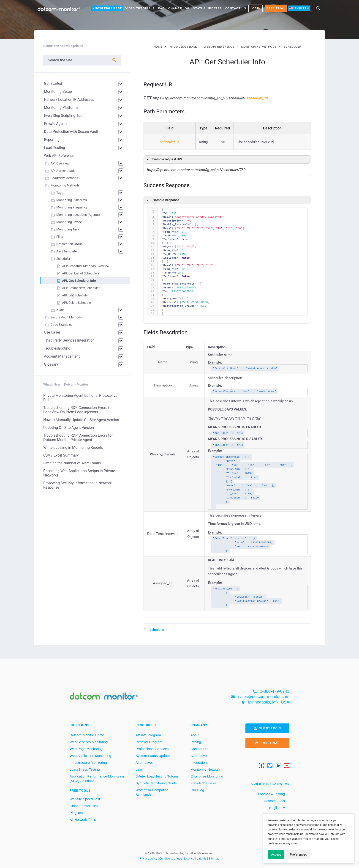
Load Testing (54, 148)
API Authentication (64, 171)
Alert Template (67, 251)
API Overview (60, 163)
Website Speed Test (85, 799)
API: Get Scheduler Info (79, 281)
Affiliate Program (148, 735)
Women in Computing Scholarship (152, 792)
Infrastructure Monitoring (88, 763)
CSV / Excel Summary (61, 455)
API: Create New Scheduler (81, 288)
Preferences (298, 854)
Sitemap (214, 858)
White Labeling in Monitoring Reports (73, 448)
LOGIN (256, 8)
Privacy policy (149, 858)
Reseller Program (149, 742)
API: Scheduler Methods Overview (86, 266)
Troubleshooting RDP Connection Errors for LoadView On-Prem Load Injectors (78, 410)
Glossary (51, 364)
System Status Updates (154, 756)
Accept (276, 854)
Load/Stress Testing (85, 769)
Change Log (179, 8)
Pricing (196, 742)
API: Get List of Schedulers (81, 273)
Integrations (199, 763)
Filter (60, 237)
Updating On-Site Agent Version (69, 428)
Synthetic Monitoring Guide (156, 783)
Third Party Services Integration (69, 340)
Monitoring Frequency (72, 207)
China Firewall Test (84, 806)
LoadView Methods (64, 178)
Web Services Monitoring (89, 742)
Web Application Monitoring (90, 756)
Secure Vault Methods (66, 317)
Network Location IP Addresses (69, 100)
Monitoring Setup (58, 92)
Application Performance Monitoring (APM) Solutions (97, 779)
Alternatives (144, 763)
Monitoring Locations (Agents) (78, 215)
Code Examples (61, 325)
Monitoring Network (205, 769)
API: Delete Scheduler (77, 303)
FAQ (161, 8)
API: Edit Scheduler (75, 295)
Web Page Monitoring (86, 749)
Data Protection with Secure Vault (71, 132)
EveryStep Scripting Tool (64, 116)
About (195, 735)
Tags (60, 193)
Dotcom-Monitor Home (87, 735)
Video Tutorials (140, 8)
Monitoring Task (68, 229)
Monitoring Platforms (61, 108)
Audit (60, 310)
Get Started (53, 84)
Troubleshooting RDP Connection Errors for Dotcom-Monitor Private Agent (78, 438)
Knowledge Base (107, 8)
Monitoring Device (69, 222)
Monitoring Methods (65, 185)
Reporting (52, 140)
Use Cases (52, 332)
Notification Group (69, 244)
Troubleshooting (57, 348)
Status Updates (207, 8)
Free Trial (276, 8)
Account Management (62, 356)
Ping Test (77, 813)
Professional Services (152, 749)
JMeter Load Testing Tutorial (157, 776)
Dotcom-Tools (274, 801)
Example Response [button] (162, 200)
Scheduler (157, 630)
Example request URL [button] (164, 159)
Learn (140, 769)
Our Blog (197, 790)
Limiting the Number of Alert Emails (72, 463)
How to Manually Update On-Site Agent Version (81, 420)
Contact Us (236, 8)
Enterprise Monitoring (207, 776)
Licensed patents (196, 858)
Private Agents (56, 124)
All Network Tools (83, 820)
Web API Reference (59, 156)
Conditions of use (171, 858)
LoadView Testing (271, 794)
